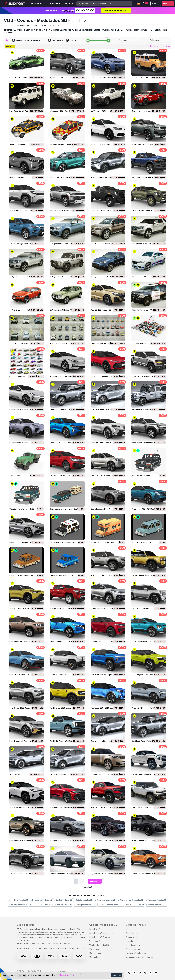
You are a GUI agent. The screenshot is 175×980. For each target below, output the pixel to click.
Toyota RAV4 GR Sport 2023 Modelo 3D (25, 807)
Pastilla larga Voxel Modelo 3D (21, 575)
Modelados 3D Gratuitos (100, 937)
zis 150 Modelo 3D (17, 476)
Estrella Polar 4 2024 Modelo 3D (22, 409)
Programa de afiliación (99, 949)
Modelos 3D (95, 929)
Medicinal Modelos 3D (62, 905)
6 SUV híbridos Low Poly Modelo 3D (24, 343)
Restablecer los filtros (160, 46)
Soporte (129, 929)
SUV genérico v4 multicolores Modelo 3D (107, 277)
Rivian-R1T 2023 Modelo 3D (61, 675)
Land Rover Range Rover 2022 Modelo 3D (108, 774)
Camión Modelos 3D (135, 905)
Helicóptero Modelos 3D (85, 905)
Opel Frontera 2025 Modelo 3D (62, 78)
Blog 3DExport (96, 953)
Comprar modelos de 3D (103, 925)
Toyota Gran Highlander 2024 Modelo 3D (26, 244)
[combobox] (131, 40)
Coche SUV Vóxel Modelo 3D (143, 542)
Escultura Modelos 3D (18, 900)
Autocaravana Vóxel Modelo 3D (103, 542)
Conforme (117, 975)
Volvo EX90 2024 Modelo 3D (102, 476)
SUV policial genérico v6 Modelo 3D (146, 310)
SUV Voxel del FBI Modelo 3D (143, 476)
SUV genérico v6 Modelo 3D (20, 277)
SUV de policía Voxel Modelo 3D (62, 542)
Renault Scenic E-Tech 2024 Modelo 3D (107, 443)
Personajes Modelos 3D (41, 900)
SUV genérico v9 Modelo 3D (61, 244)
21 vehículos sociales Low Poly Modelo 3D (108, 343)
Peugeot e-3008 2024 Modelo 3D (145, 509)
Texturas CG (95, 941)
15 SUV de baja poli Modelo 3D (62, 343)
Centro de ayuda (133, 933)
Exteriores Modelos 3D (105, 900)
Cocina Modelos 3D (63, 900)
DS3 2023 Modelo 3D (18, 177)
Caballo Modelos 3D (83, 900)
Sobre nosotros (26, 925)
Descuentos (56, 41)
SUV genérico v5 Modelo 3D (61, 277)
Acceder (156, 4)
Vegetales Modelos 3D (156, 900)
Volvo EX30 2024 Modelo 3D (143, 708)
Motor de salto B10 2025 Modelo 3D (105, 78)
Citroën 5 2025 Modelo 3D (142, 144)
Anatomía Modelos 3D (156, 905)
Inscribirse (168, 4)
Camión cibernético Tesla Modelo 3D (64, 874)
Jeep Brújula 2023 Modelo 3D (21, 708)
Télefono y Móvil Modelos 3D (131, 900)
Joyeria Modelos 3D (18, 905)
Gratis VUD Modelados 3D (27, 41)
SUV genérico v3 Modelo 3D (143, 277)
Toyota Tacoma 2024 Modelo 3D (63, 608)
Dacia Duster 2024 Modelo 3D (144, 443)
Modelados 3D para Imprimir (102, 933)
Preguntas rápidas (133, 937)
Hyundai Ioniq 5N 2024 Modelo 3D (23, 675)
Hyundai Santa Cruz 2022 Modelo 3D (24, 841)
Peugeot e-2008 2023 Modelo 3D (105, 708)
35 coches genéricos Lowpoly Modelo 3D (26, 376)
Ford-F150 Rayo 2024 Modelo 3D (64, 741)
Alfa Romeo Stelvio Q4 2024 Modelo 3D (107, 144)
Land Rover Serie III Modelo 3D (144, 78)
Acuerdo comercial (134, 945)
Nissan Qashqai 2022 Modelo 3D (63, 642)
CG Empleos (95, 957)
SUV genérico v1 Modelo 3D (61, 310)
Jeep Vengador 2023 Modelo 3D (144, 675)
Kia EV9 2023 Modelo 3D (142, 608)
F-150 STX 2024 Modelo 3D (143, 376)
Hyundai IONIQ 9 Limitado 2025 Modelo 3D (67, 210)
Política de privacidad (135, 949)
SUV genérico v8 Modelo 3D (102, 244)
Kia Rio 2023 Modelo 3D (141, 642)
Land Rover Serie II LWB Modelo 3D (23, 111)
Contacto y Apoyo (136, 925)
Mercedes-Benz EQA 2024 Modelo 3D (25, 542)
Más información (66, 975)
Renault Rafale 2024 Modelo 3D (63, 443)
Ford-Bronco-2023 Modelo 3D (62, 708)
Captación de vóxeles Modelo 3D (63, 575)
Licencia (129, 941)
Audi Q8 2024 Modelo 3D (101, 310)
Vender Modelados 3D (99, 945)
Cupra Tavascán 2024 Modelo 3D (104, 509)
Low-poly (72, 41)
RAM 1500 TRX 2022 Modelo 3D (104, 807)
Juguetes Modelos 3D (40, 905)
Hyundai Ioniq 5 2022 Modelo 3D (104, 874)
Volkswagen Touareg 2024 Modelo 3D (65, 476)
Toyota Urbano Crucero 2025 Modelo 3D (26, 210)
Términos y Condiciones (136, 953)
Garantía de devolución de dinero (139, 957)
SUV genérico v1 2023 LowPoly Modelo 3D (108, 741)
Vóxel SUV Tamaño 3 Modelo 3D (22, 509)
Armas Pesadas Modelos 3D (111, 905)
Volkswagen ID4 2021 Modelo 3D (63, 841)
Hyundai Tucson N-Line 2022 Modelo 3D (148, 841)
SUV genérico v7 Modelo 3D (143, 244)
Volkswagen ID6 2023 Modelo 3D (104, 608)
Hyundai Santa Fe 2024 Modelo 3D (23, 642)
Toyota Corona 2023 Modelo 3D (63, 807)
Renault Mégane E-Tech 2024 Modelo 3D (26, 741)
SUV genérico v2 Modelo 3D (20, 310)
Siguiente (95, 881)
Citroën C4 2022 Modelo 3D (143, 874)
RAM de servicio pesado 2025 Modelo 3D (148, 177)
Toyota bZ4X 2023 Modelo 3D (21, 874)
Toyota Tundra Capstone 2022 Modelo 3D (148, 774)
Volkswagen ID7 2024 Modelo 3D (63, 376)
